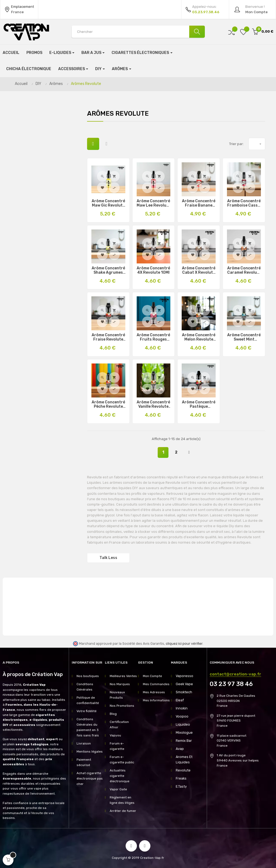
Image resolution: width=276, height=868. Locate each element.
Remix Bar (184, 741)
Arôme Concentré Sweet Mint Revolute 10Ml (244, 337)
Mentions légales (90, 752)
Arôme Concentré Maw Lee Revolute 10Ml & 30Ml (153, 203)
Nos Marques (120, 684)
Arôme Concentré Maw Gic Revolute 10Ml (108, 203)
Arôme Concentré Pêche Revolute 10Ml (108, 404)
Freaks (181, 778)
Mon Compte (152, 676)
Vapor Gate (118, 789)
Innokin (181, 708)
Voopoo (181, 716)
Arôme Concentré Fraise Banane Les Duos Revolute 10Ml (199, 203)
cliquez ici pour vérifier (184, 644)
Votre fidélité (87, 711)
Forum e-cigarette (117, 746)
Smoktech (184, 692)
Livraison (84, 743)
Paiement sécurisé (84, 762)
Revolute (183, 770)
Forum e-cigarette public (122, 760)
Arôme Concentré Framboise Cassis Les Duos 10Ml (244, 203)
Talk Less (108, 558)
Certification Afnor (119, 725)
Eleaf (180, 700)
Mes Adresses (154, 692)
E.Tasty (181, 787)
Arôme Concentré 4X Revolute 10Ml (153, 270)
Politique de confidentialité (88, 700)
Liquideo (182, 725)
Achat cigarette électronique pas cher (90, 778)
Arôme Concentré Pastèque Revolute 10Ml (199, 404)
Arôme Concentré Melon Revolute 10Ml (199, 337)
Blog (113, 714)
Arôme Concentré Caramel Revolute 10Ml (244, 270)
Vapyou (115, 735)
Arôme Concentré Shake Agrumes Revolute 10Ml (108, 270)
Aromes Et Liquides (184, 760)
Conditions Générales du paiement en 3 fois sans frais (88, 727)
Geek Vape (184, 684)
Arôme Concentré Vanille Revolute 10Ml (153, 404)
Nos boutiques (88, 676)
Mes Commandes (156, 684)
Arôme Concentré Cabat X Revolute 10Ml (199, 270)
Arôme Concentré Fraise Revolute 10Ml (108, 337)
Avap (180, 749)
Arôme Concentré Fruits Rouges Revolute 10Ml (153, 337)
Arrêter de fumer (123, 811)
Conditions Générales (85, 687)
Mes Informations (156, 700)
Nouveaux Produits (117, 695)
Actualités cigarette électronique (120, 776)
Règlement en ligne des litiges (122, 800)
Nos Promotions (122, 706)
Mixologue (183, 733)
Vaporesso (184, 676)
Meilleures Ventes (123, 676)
